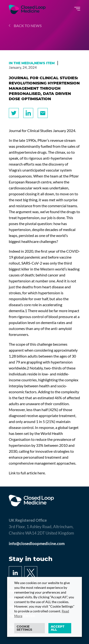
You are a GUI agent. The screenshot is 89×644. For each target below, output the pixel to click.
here (41, 473)
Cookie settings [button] (24, 628)
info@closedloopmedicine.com (37, 543)
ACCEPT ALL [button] (58, 628)
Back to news (25, 26)
